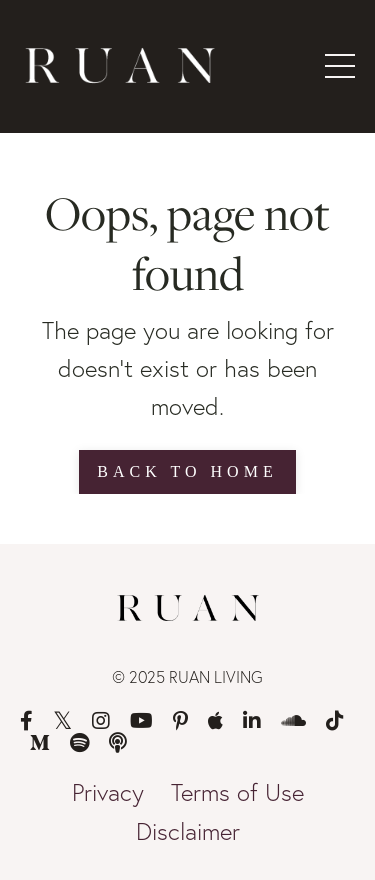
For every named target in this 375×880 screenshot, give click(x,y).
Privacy (108, 792)
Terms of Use (237, 792)
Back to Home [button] (187, 471)
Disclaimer (188, 831)
